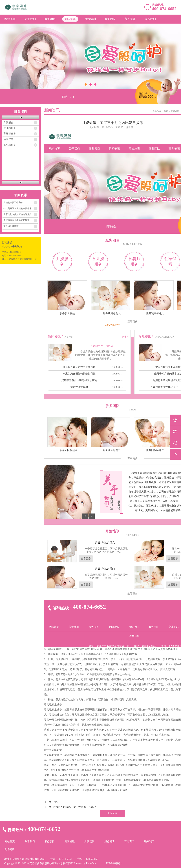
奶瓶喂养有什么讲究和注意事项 (19, 220)
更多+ (125, 337)
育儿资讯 (130, 19)
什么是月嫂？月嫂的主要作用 (17, 208)
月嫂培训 (90, 19)
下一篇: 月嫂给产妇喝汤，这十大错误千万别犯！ (71, 807)
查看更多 (133, 321)
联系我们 (150, 19)
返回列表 (112, 813)
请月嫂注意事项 (11, 226)
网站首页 (10, 19)
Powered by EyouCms (84, 863)
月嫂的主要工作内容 (13, 203)
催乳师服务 (10, 145)
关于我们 (30, 19)
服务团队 (110, 19)
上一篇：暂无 (52, 802)
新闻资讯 (70, 19)
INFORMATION (165, 337)
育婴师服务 (10, 134)
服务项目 (50, 19)
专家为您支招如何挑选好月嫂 (17, 214)
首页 (166, 111)
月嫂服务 (8, 123)
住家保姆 (8, 139)
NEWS (69, 337)
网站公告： (69, 97)
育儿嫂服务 (10, 128)
